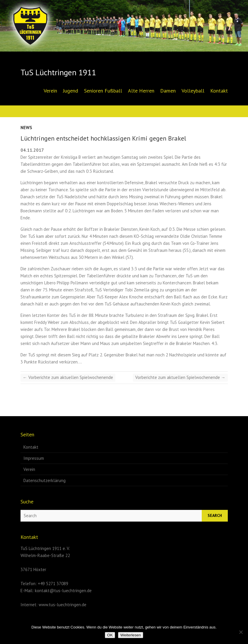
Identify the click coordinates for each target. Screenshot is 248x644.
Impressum (34, 458)
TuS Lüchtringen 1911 (58, 72)
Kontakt (219, 91)
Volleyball (193, 91)
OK (110, 635)
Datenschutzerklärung (45, 480)
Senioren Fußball (103, 91)
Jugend (71, 91)
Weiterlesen (131, 635)
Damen (168, 91)
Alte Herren (141, 91)
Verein (50, 91)
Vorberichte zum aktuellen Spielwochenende (68, 377)
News (26, 128)
